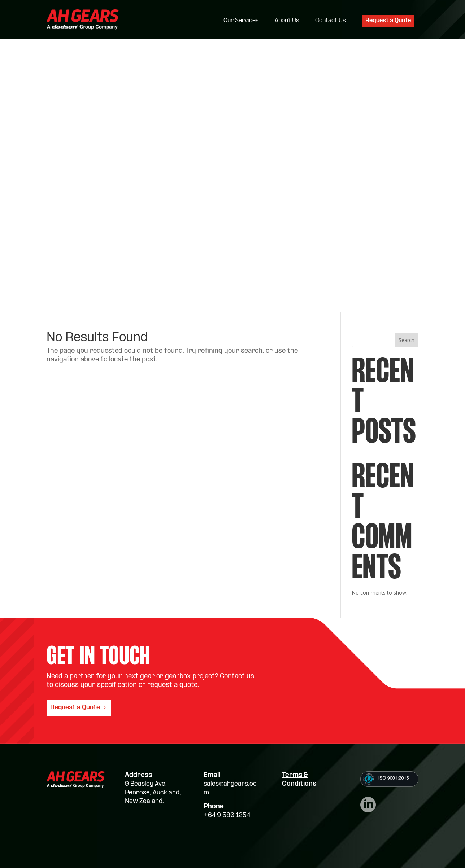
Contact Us (331, 21)
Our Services (241, 21)
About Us (287, 21)
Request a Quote (388, 21)
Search (407, 340)
